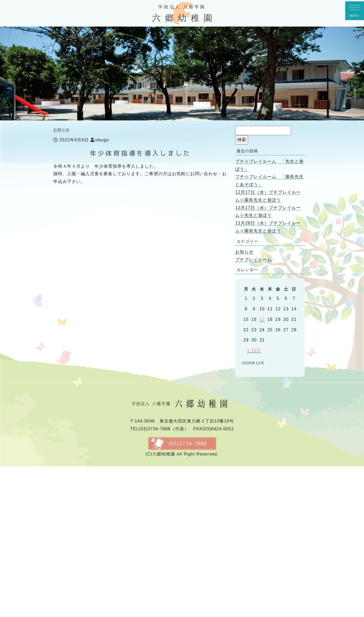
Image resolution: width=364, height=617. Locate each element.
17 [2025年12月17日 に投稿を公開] (262, 319)
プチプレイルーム (253, 260)
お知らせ (61, 130)
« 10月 (254, 350)
